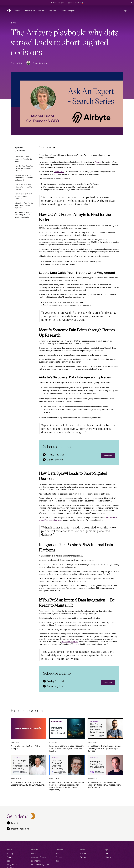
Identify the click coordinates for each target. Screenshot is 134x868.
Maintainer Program (70, 642)
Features (10, 857)
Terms (107, 854)
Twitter (83, 857)
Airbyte (98, 162)
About (58, 854)
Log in (125, 11)
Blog (57, 861)
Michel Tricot (59, 172)
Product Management (40, 864)
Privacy (108, 857)
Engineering (36, 861)
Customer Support (39, 857)
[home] (9, 11)
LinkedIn (84, 854)
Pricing (63, 11)
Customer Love (30, 11)
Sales (33, 854)
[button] (19, 11)
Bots (9, 861)
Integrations (12, 864)
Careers (59, 857)
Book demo (108, 456)
